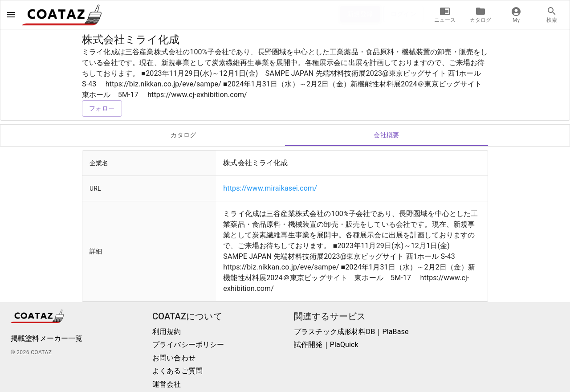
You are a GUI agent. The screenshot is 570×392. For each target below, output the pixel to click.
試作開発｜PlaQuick (326, 345)
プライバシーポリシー (188, 345)
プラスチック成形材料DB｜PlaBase (351, 332)
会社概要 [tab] (387, 135)
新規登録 (360, 14)
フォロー (102, 108)
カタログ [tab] (183, 135)
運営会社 (167, 384)
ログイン (403, 14)
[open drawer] (11, 15)
